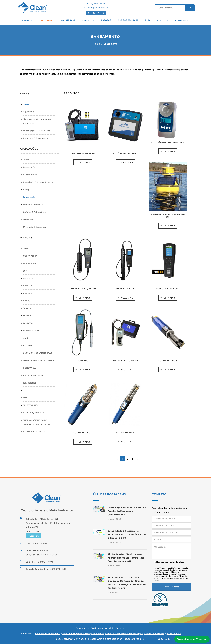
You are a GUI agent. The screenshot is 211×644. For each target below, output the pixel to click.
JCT (25, 271)
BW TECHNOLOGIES (33, 375)
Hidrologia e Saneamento (35, 138)
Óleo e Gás (28, 219)
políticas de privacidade (48, 634)
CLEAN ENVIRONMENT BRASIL (38, 353)
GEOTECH (28, 278)
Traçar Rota (33, 536)
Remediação (29, 167)
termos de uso (174, 634)
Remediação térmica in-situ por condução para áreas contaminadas (127, 511)
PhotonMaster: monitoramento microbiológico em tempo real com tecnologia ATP (126, 558)
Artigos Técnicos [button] (128, 20)
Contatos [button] (181, 20)
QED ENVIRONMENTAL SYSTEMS (39, 360)
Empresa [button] (27, 20)
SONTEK (27, 398)
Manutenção (68, 20)
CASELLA (28, 286)
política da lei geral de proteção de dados (82, 634)
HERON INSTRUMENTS (34, 432)
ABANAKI (28, 293)
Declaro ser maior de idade (169, 562)
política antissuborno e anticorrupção (124, 634)
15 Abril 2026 (114, 519)
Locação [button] (106, 20)
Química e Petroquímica (35, 212)
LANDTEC (28, 323)
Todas (26, 104)
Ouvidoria (164, 639)
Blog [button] (148, 20)
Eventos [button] (162, 20)
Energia (27, 190)
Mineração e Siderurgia (35, 227)
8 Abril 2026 (114, 566)
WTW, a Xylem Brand (34, 413)
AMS (25, 338)
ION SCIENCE (30, 383)
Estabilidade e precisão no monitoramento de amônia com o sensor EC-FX (127, 534)
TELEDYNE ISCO (31, 405)
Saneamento (29, 197)
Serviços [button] (87, 20)
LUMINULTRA (30, 263)
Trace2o (27, 308)
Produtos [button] (46, 20)
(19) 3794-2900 (96, 4)
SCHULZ (27, 316)
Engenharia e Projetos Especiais (39, 182)
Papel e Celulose (31, 175)
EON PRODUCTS (31, 331)
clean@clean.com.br (96, 8)
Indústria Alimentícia (33, 205)
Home (97, 44)
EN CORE (28, 345)
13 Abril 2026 (114, 542)
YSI (25, 390)
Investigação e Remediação (37, 131)
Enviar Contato (172, 587)
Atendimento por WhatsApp (192, 639)
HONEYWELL (29, 368)
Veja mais (85, 162)
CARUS (27, 301)
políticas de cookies (154, 634)
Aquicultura (29, 112)
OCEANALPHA (30, 256)
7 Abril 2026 (114, 592)
